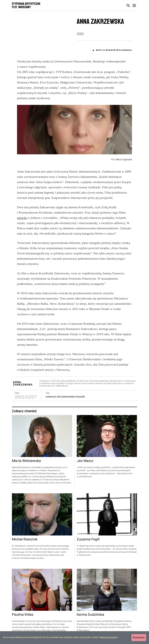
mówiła (22, 218)
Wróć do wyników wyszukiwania (114, 50)
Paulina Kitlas (23, 615)
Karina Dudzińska (90, 615)
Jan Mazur (85, 461)
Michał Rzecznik (25, 539)
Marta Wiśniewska (26, 461)
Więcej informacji (108, 637)
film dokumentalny (66, 396)
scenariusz (51, 396)
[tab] (128, 6)
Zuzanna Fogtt (88, 539)
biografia (80, 396)
